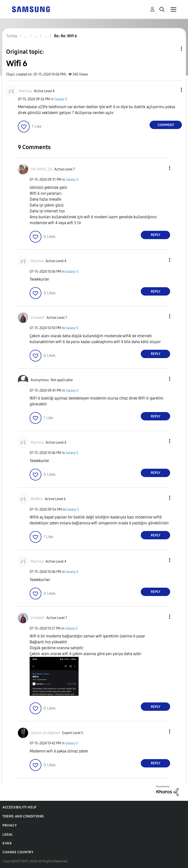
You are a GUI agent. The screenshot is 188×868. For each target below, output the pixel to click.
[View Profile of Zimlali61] (38, 318)
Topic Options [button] (173, 49)
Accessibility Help (19, 807)
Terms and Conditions (23, 816)
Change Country (18, 852)
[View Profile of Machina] (25, 91)
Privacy (10, 825)
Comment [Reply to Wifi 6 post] (166, 125)
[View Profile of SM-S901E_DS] (41, 169)
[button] (173, 90)
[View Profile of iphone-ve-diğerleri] (45, 733)
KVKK (7, 843)
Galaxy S (61, 99)
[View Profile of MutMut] (37, 499)
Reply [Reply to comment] (156, 235)
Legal (8, 835)
